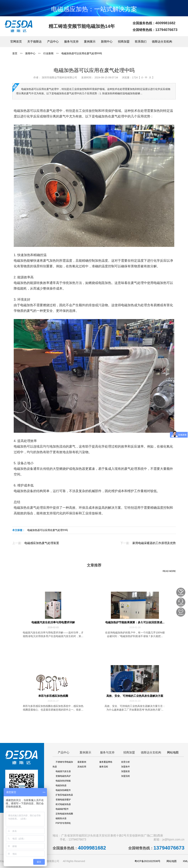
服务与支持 (71, 42)
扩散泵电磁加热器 (64, 795)
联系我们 (141, 42)
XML (185, 861)
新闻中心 (107, 42)
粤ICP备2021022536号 (147, 861)
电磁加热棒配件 (63, 790)
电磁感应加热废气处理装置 (42, 543)
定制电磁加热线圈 (64, 814)
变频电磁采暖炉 (63, 800)
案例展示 (90, 42)
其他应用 (82, 767)
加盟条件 (126, 767)
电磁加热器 (61, 785)
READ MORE (169, 571)
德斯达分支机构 (162, 42)
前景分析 (126, 762)
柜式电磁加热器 (63, 804)
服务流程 (104, 767)
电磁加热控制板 (63, 781)
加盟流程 (126, 776)
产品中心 (53, 42)
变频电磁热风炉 (63, 776)
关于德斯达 (34, 42)
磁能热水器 (61, 818)
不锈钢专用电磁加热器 (63, 764)
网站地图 (173, 752)
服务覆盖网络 (106, 762)
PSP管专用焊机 (63, 823)
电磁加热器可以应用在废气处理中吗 (82, 53)
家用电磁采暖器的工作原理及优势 (154, 543)
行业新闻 (48, 53)
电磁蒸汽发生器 (63, 771)
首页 (15, 53)
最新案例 (82, 762)
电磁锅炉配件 (62, 809)
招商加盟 (124, 42)
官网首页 (16, 42)
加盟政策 (126, 771)
